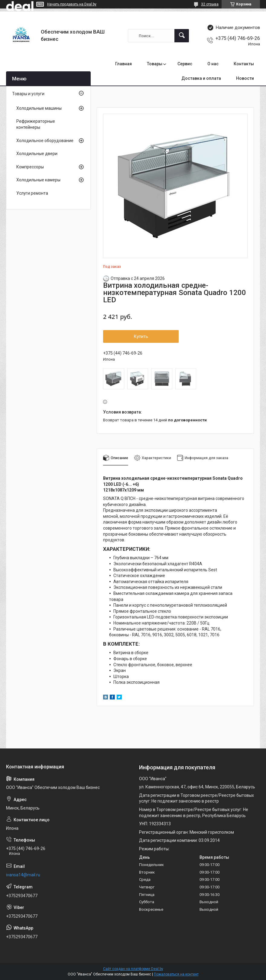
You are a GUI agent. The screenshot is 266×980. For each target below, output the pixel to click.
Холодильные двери (37, 154)
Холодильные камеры (38, 180)
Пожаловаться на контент (176, 974)
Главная (123, 64)
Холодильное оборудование (45, 141)
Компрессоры (30, 167)
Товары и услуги (28, 94)
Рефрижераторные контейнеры (36, 124)
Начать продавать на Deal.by (72, 4)
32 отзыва (210, 4)
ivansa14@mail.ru (23, 875)
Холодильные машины (39, 108)
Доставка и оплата (201, 78)
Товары (155, 64)
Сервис (185, 64)
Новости (245, 78)
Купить (141, 336)
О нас (213, 64)
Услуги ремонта (32, 193)
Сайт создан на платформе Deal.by (133, 969)
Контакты (244, 64)
